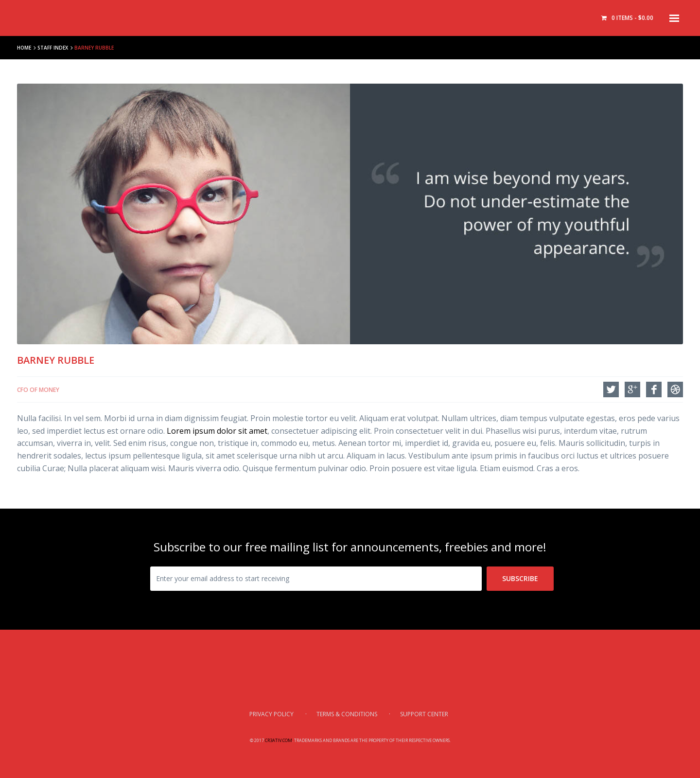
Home (24, 48)
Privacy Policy (271, 714)
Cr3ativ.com (279, 740)
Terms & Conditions (347, 714)
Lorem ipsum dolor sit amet (217, 431)
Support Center (424, 714)
